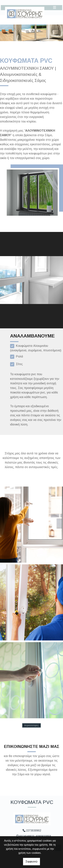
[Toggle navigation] (55, 8)
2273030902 (34, 831)
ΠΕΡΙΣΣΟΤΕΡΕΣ (32, 725)
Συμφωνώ (32, 861)
